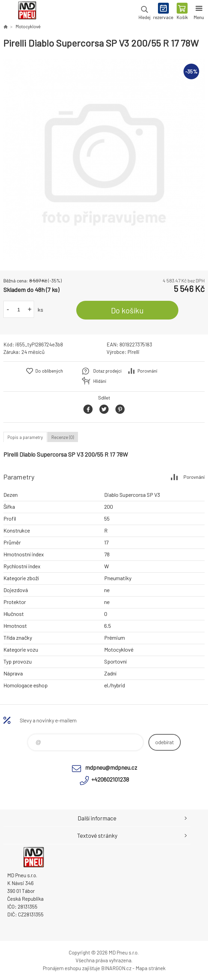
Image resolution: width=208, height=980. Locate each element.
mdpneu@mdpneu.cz (111, 767)
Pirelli (134, 352)
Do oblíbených (49, 371)
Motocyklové (28, 27)
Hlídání (100, 381)
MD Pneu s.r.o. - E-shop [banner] (27, 12)
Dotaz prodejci (107, 371)
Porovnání (147, 371)
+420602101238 (110, 779)
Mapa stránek (150, 968)
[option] (104, 160)
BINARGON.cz (116, 968)
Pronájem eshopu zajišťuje (71, 968)
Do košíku (127, 310)
